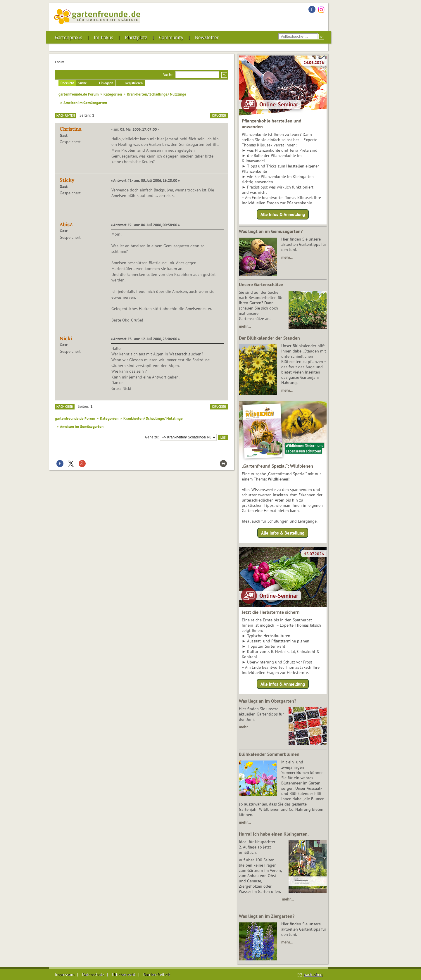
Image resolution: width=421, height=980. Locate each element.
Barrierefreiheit (157, 974)
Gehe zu (152, 437)
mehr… (287, 257)
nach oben (313, 974)
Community (171, 37)
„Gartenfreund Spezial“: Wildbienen (277, 466)
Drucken (219, 115)
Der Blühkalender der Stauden (269, 338)
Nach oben (65, 407)
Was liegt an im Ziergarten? (267, 916)
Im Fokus (103, 37)
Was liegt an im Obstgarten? (268, 701)
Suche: (169, 75)
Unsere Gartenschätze (261, 284)
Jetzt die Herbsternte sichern (271, 612)
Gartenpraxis (69, 37)
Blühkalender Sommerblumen (269, 754)
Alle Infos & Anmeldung (283, 214)
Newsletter (207, 37)
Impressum (65, 974)
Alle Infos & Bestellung (283, 533)
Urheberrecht (124, 974)
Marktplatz (136, 37)
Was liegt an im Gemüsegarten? (271, 231)
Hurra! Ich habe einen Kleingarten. (274, 834)
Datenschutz (93, 974)
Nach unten (66, 115)
